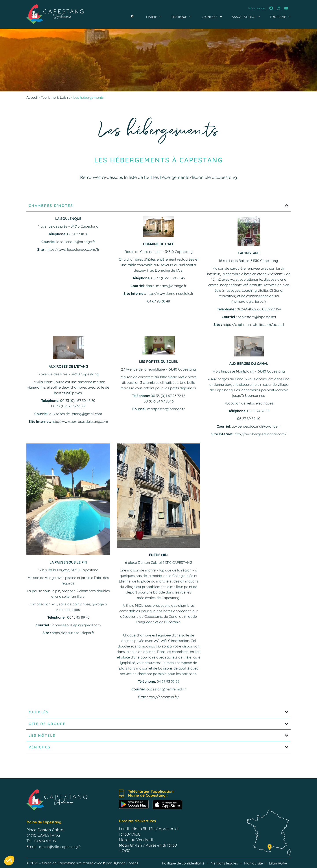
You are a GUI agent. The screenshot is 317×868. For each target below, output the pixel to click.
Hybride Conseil (125, 863)
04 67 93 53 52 (168, 681)
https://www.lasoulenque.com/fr (73, 249)
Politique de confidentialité (183, 863)
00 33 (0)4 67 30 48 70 (78, 401)
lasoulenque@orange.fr (76, 242)
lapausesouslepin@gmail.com (76, 625)
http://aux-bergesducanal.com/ (260, 434)
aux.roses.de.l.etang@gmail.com (76, 414)
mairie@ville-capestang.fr (60, 847)
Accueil (32, 97)
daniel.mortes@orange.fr (166, 286)
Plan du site (253, 863)
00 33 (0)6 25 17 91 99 (68, 406)
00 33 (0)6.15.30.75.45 (168, 278)
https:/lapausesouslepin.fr (73, 633)
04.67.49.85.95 (45, 841)
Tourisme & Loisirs (55, 97)
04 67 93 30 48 (159, 301)
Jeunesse (212, 17)
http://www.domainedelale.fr (170, 293)
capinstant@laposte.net (257, 317)
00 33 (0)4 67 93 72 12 (168, 396)
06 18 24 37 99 (258, 411)
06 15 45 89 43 (78, 617)
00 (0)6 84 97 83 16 (159, 401)
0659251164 (271, 309)
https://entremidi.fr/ (163, 697)
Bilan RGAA (278, 863)
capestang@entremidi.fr (166, 689)
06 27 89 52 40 (249, 419)
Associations (246, 17)
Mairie (154, 17)
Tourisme (280, 17)
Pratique (182, 17)
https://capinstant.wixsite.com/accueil (253, 325)
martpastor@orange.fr (166, 409)
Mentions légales (224, 863)
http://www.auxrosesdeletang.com (80, 421)
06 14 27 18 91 (78, 234)
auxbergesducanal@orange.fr (256, 426)
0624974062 (247, 309)
